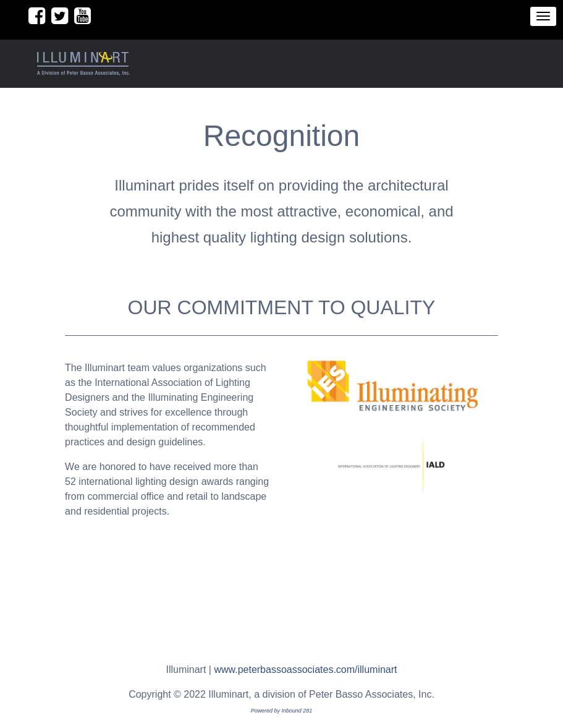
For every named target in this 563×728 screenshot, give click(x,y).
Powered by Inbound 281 (282, 711)
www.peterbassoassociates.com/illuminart (305, 670)
